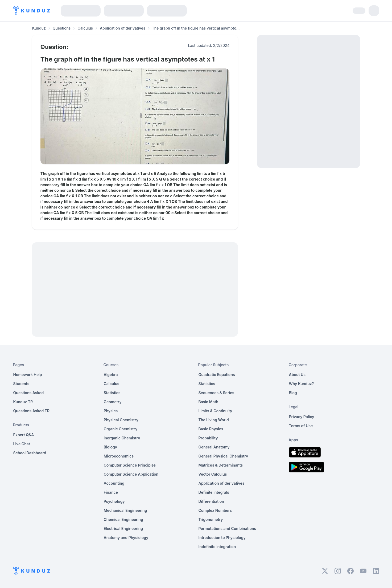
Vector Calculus (213, 474)
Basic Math (209, 402)
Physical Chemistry (121, 420)
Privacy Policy (302, 417)
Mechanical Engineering (125, 510)
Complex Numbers (215, 510)
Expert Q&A (24, 435)
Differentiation (211, 501)
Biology (111, 447)
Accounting (114, 483)
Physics (111, 411)
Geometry (113, 402)
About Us (297, 375)
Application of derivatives (123, 28)
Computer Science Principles (130, 465)
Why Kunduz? (302, 384)
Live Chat (22, 444)
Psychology (114, 501)
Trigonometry (211, 519)
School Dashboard (30, 453)
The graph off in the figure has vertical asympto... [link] (196, 28)
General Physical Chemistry (223, 456)
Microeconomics (119, 456)
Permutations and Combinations (227, 528)
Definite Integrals (214, 492)
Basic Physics (211, 429)
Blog (293, 393)
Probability (208, 438)
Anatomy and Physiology (126, 538)
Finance (111, 492)
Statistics (112, 393)
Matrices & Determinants (221, 465)
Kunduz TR (23, 402)
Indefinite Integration (217, 547)
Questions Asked (29, 393)
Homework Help (28, 375)
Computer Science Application (131, 474)
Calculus (85, 28)
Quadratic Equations (217, 375)
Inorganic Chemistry (122, 438)
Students (21, 384)
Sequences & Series (216, 393)
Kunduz (39, 28)
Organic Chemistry (121, 429)
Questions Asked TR (32, 411)
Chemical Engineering (123, 519)
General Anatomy (214, 447)
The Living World (214, 420)
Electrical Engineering (123, 528)
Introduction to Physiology (222, 538)
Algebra (111, 375)
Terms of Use (301, 426)
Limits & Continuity (215, 411)
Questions (62, 28)
